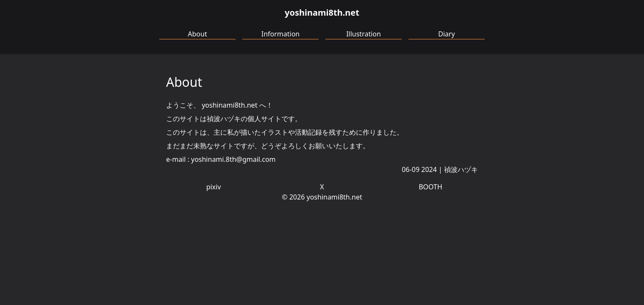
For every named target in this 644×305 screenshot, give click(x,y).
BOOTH (430, 187)
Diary (447, 34)
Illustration (364, 34)
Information (281, 34)
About (197, 34)
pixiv (214, 187)
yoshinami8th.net (322, 12)
